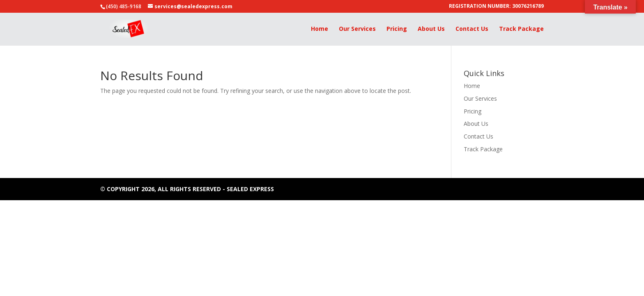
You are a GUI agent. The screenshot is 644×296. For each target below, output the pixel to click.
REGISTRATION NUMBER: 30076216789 (496, 7)
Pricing (397, 29)
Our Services (357, 29)
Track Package (521, 29)
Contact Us (472, 29)
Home (320, 29)
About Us (431, 29)
